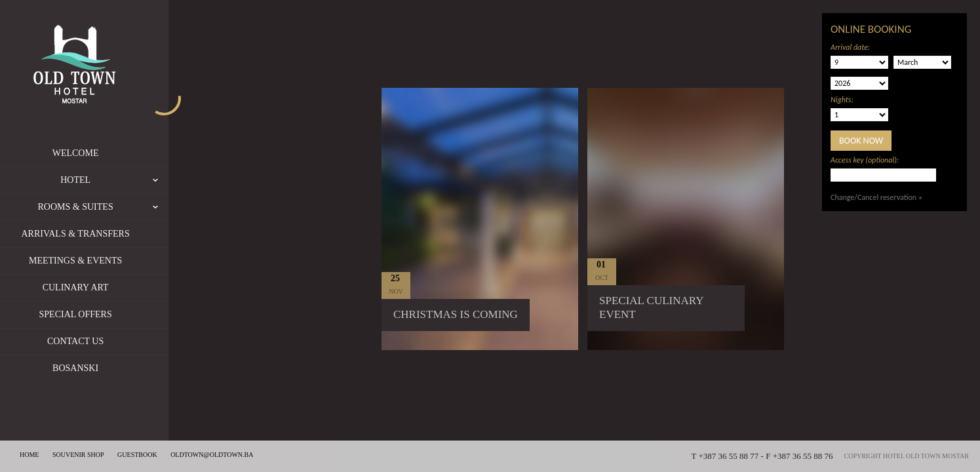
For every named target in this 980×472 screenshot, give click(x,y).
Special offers (93, 314)
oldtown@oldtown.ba (212, 455)
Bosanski (92, 368)
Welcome (93, 153)
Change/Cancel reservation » (876, 197)
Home (29, 455)
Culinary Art (93, 287)
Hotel (132, 180)
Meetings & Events (92, 261)
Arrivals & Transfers (93, 234)
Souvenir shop (78, 455)
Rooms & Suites (120, 207)
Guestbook (137, 455)
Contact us (92, 341)
